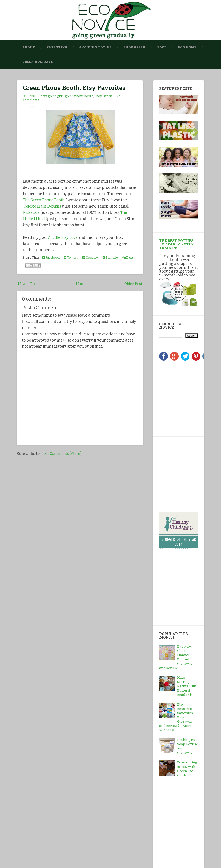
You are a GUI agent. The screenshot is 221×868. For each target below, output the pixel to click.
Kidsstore (32, 212)
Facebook (51, 257)
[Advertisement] (186, 401)
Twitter (71, 257)
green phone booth (79, 96)
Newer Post (28, 284)
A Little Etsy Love (64, 237)
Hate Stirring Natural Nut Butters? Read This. (187, 686)
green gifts (56, 96)
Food (162, 47)
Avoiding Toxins (95, 47)
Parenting (57, 47)
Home (81, 284)
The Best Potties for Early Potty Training (177, 244)
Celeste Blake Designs (43, 206)
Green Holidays (38, 62)
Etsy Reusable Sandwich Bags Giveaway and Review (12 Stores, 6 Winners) (178, 717)
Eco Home (187, 47)
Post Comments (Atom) (62, 453)
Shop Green (134, 47)
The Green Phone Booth (44, 200)
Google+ (90, 257)
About (29, 47)
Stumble (110, 257)
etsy (44, 96)
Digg (127, 257)
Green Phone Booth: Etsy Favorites (74, 87)
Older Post (133, 284)
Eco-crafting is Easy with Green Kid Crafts (187, 769)
